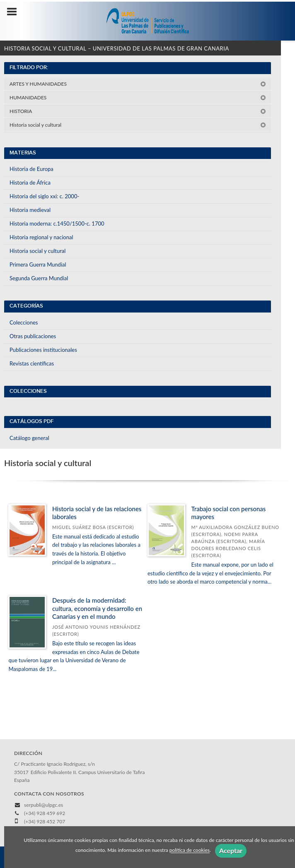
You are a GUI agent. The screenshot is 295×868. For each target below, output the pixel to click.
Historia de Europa (31, 169)
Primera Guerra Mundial (38, 264)
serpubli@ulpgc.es (44, 805)
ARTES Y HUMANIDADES (138, 84)
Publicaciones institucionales (43, 350)
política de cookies (190, 850)
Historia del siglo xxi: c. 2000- (44, 196)
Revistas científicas (32, 363)
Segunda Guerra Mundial (39, 278)
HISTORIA (138, 111)
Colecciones (24, 322)
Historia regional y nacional (41, 237)
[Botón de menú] (15, 12)
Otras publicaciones (33, 336)
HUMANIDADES (138, 97)
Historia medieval (30, 210)
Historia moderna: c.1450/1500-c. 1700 (57, 224)
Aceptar (231, 850)
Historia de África (30, 183)
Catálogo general (29, 438)
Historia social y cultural (138, 125)
